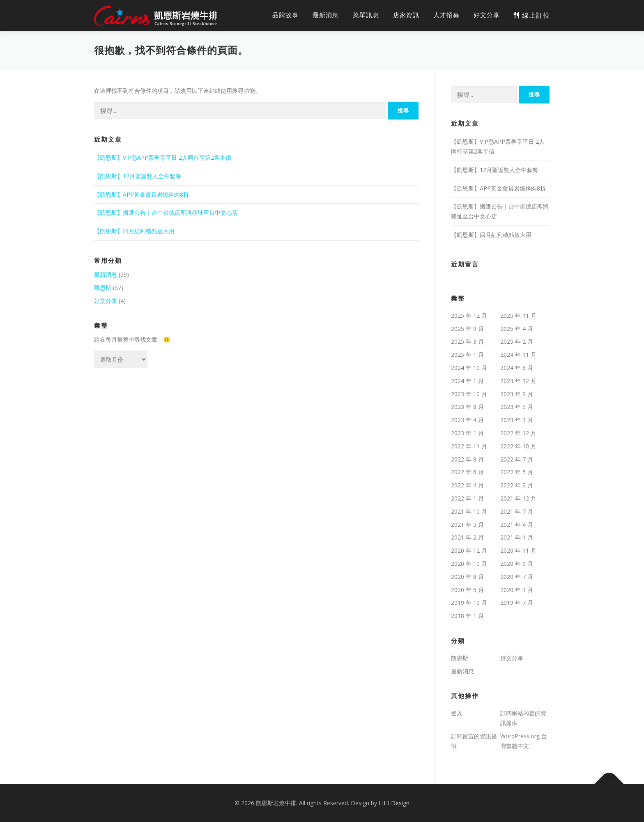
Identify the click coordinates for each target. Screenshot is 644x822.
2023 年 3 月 (517, 420)
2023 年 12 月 (518, 381)
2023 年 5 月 (517, 407)
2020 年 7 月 (517, 577)
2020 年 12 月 (469, 550)
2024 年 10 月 (469, 368)
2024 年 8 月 (517, 368)
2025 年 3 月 (467, 341)
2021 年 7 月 (517, 511)
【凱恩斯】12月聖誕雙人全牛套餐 (138, 176)
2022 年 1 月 (467, 498)
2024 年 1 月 (467, 381)
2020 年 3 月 (517, 590)
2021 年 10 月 (469, 511)
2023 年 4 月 (467, 420)
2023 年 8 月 (467, 407)
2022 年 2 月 (517, 485)
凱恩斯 (103, 288)
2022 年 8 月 (467, 459)
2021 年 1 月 (517, 537)
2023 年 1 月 (467, 433)
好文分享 (487, 15)
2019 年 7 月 (517, 603)
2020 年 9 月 (517, 564)
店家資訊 (406, 15)
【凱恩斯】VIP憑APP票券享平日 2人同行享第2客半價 (163, 157)
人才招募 (446, 15)
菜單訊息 (366, 15)
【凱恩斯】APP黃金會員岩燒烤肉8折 (141, 194)
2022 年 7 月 (517, 459)
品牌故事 (285, 15)
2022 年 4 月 (467, 485)
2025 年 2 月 (517, 341)
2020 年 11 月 (518, 550)
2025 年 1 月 (467, 355)
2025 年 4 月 (517, 329)
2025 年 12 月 (469, 316)
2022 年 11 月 (469, 446)
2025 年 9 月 (467, 329)
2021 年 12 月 (518, 498)
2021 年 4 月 (517, 525)
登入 (457, 713)
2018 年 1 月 (467, 616)
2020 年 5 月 (467, 590)
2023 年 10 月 (469, 394)
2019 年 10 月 (469, 603)
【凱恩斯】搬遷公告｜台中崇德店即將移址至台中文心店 (166, 212)
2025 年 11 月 (518, 316)
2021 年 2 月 (467, 537)
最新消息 (326, 15)
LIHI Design (394, 803)
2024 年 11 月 (518, 355)
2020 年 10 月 (469, 564)
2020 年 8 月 (467, 577)
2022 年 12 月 (518, 433)
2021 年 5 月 (467, 525)
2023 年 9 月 (517, 394)
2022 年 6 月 (467, 472)
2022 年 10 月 (518, 446)
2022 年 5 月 (517, 472)
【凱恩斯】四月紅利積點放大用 (134, 231)
